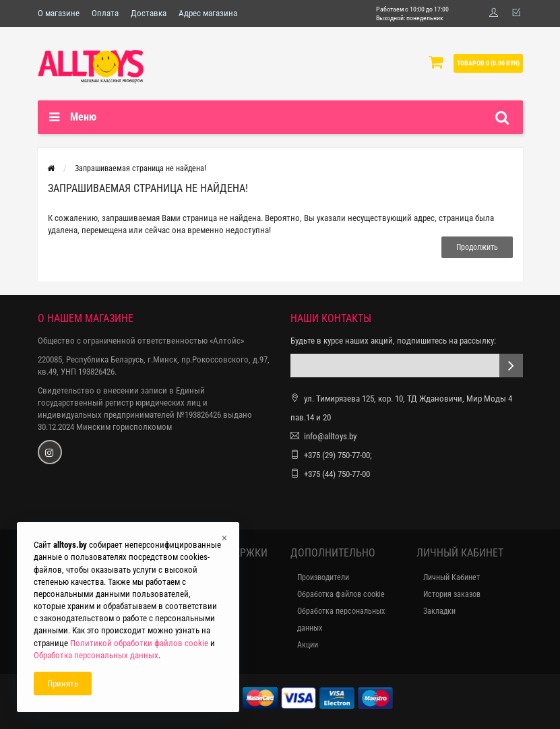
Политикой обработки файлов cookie (139, 643)
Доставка (149, 13)
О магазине (59, 13)
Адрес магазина (208, 13)
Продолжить (477, 247)
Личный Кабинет (452, 577)
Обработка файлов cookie (341, 594)
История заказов (452, 594)
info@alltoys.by (330, 436)
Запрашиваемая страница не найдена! (141, 168)
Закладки (439, 611)
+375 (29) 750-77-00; (338, 455)
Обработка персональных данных (341, 620)
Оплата (105, 13)
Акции (308, 645)
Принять (63, 684)
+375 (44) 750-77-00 (337, 474)
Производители (323, 577)
